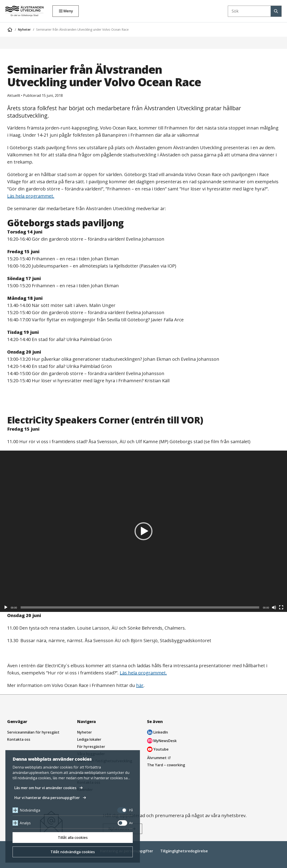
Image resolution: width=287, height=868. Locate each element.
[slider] (140, 607)
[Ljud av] (274, 607)
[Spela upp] (6, 607)
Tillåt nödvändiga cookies (73, 852)
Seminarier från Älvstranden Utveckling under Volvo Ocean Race (82, 29)
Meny (68, 11)
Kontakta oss (19, 739)
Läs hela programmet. (31, 196)
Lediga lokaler (89, 739)
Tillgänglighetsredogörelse (184, 851)
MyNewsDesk (162, 741)
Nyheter (24, 29)
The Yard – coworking (166, 765)
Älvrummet (160, 758)
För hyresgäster (91, 747)
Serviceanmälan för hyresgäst (33, 732)
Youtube (158, 750)
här (140, 685)
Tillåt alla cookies (73, 838)
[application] (143, 531)
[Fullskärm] (281, 607)
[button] (143, 531)
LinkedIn (158, 733)
